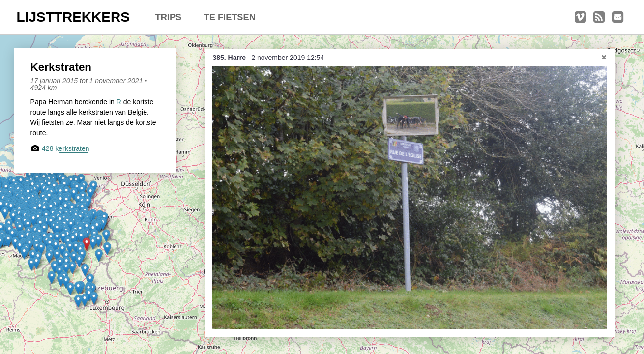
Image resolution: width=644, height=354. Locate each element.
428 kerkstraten (66, 148)
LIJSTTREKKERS (73, 17)
